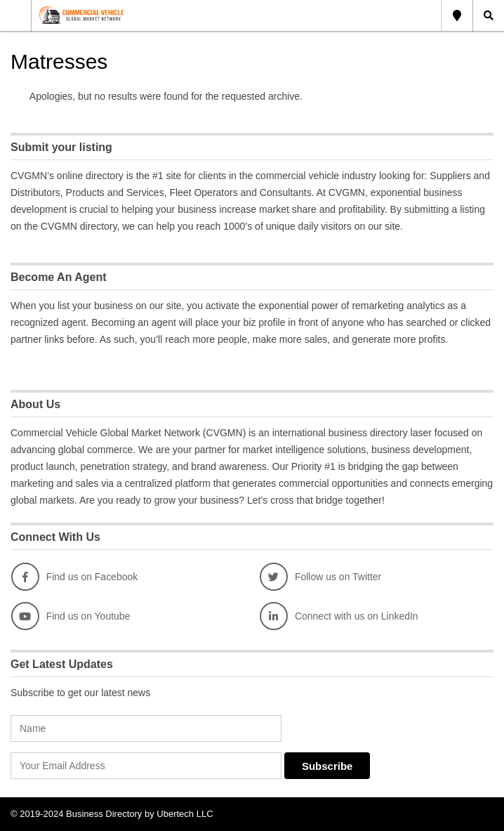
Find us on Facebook (75, 577)
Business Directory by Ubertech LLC (140, 814)
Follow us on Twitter (320, 577)
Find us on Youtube (71, 616)
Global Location (457, 15)
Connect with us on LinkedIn (339, 616)
